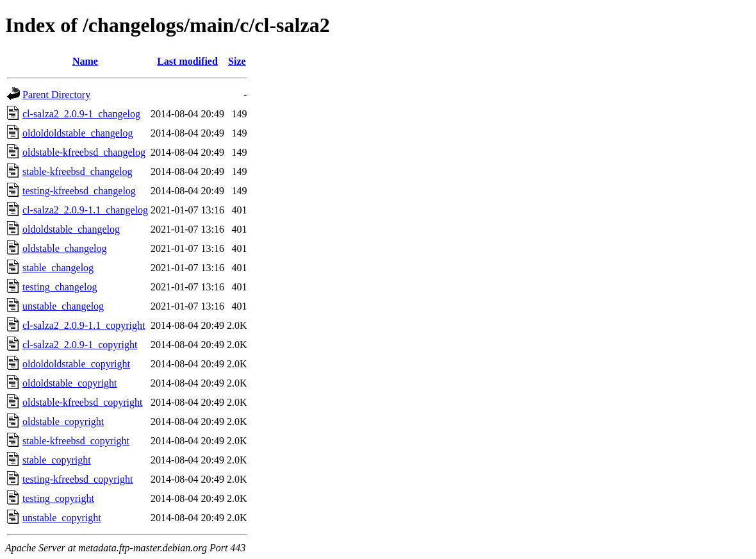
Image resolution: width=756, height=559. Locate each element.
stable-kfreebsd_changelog (77, 171)
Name (85, 61)
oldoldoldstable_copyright (76, 364)
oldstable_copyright (63, 421)
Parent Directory (56, 95)
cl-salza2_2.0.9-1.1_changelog (85, 210)
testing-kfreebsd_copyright (78, 479)
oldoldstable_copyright (70, 383)
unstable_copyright (62, 518)
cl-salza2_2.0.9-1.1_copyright (84, 325)
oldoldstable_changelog (71, 229)
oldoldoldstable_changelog (78, 133)
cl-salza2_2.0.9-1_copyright (80, 345)
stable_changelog (58, 268)
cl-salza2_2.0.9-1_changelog (81, 114)
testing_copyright (58, 498)
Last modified (187, 61)
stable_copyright (57, 460)
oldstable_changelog (65, 248)
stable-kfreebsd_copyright (76, 441)
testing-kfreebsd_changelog (79, 191)
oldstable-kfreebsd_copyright (83, 402)
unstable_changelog (63, 306)
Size (237, 61)
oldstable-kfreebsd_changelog (84, 152)
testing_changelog (60, 287)
